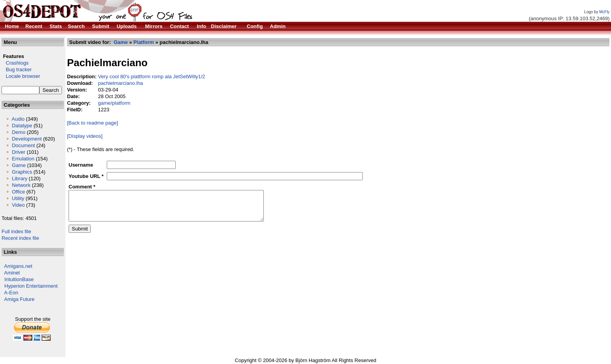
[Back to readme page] (93, 123)
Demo (19, 132)
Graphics (22, 172)
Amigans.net (18, 266)
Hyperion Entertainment (31, 286)
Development (27, 139)
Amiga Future (19, 299)
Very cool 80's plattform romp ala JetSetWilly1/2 (151, 76)
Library (19, 178)
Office (18, 192)
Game (19, 165)
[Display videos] (85, 136)
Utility (18, 198)
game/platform (114, 103)
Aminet (12, 273)
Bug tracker (17, 69)
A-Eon (11, 293)
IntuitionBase (19, 279)
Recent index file (20, 238)
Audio (18, 119)
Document (23, 145)
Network (21, 185)
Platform (144, 42)
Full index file (16, 231)
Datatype (22, 126)
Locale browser (21, 76)
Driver (19, 152)
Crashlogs (15, 63)
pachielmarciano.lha (120, 83)
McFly (605, 12)
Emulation (23, 159)
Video (18, 205)
